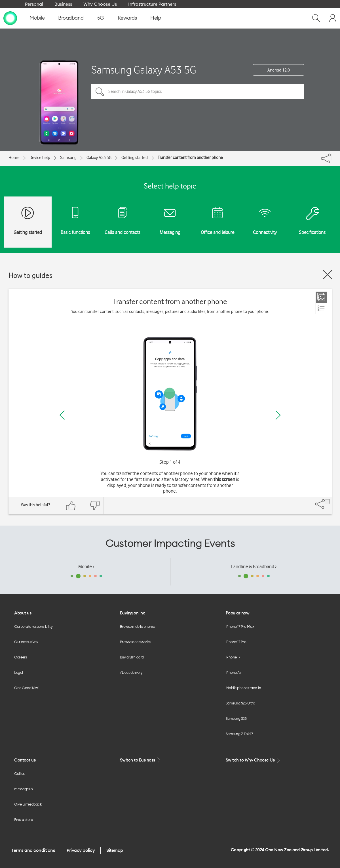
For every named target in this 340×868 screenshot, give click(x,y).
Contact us (25, 760)
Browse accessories (136, 642)
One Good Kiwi (26, 688)
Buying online (133, 613)
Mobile (37, 18)
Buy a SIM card (132, 657)
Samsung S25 (236, 718)
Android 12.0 (279, 70)
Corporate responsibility (33, 626)
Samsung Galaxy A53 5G (144, 70)
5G (101, 18)
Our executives (26, 642)
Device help (40, 158)
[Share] (331, 157)
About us (23, 613)
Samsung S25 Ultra (240, 703)
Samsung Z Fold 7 (239, 734)
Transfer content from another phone (190, 158)
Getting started (135, 158)
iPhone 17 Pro (236, 642)
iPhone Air (234, 672)
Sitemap (115, 850)
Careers (21, 657)
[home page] (10, 18)
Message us (23, 789)
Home (14, 158)
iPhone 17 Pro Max (240, 626)
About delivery (131, 672)
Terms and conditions (33, 850)
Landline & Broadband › (254, 566)
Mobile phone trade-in (243, 688)
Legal (19, 672)
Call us (19, 773)
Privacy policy (81, 850)
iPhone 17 (233, 657)
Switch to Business (141, 760)
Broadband (71, 18)
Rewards (127, 18)
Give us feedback (28, 804)
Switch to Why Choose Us (254, 760)
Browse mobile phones (138, 626)
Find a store (23, 819)
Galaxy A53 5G (99, 158)
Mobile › (86, 566)
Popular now (238, 613)
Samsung (68, 158)
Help (156, 18)
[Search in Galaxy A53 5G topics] (198, 91)
